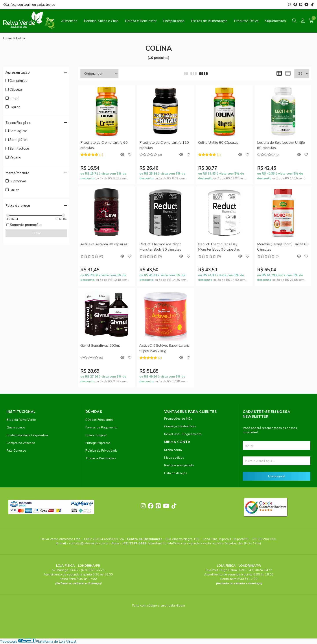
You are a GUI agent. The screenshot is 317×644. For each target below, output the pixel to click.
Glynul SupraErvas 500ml (100, 346)
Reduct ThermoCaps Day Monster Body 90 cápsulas (219, 247)
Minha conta (173, 450)
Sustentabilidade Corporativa (27, 435)
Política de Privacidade (101, 450)
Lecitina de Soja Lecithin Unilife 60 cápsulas (281, 145)
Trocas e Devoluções (101, 458)
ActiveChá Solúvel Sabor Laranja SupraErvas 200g (164, 348)
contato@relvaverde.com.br (89, 543)
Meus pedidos (174, 458)
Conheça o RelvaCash (180, 426)
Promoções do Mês (178, 419)
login (28, 5)
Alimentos (69, 21)
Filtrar (36, 233)
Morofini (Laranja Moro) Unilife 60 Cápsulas (283, 247)
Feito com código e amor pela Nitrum (159, 605)
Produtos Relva (246, 21)
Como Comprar (96, 435)
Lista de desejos (176, 473)
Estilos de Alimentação (209, 21)
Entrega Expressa (98, 443)
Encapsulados (174, 21)
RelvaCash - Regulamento (183, 434)
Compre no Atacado (21, 443)
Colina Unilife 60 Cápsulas (218, 143)
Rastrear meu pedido (179, 465)
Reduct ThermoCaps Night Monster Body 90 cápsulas (160, 247)
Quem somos (16, 427)
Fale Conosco (16, 450)
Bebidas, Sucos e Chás (101, 21)
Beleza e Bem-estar (141, 21)
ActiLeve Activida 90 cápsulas (104, 244)
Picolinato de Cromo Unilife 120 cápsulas (164, 145)
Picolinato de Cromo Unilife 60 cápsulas (104, 145)
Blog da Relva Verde (21, 420)
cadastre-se (46, 5)
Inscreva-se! (277, 476)
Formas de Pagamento (101, 427)
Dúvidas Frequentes (99, 420)
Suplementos (276, 21)
